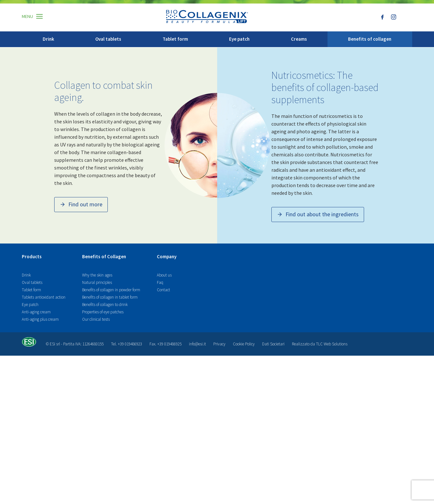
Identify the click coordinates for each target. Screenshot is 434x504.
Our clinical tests (96, 468)
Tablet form (175, 39)
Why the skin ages (97, 423)
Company (167, 405)
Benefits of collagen (370, 39)
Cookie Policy (244, 492)
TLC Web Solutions (332, 492)
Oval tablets (108, 39)
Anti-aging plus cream (40, 468)
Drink (48, 39)
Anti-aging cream (36, 460)
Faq (160, 431)
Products (32, 405)
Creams (299, 39)
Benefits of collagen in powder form (111, 438)
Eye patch (239, 39)
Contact (163, 438)
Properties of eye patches (103, 460)
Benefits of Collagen (104, 405)
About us (164, 423)
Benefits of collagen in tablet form (110, 446)
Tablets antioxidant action (44, 446)
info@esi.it (197, 492)
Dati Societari (273, 492)
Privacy (219, 492)
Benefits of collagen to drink (105, 453)
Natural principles (97, 431)
